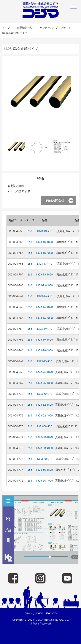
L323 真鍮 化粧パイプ (15, 33)
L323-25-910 (45, 361)
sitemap (51, 613)
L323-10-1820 (44, 242)
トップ (6, 28)
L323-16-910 (45, 296)
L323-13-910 (45, 264)
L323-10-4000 (44, 253)
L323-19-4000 (44, 350)
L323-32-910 (45, 394)
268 (30, 231)
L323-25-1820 (44, 372)
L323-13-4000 (44, 285)
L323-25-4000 (44, 383)
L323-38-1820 (44, 437)
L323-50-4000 (44, 481)
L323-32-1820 (44, 405)
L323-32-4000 (44, 415)
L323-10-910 (45, 231)
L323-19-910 (45, 329)
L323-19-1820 (44, 340)
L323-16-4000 (44, 318)
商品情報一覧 (25, 28)
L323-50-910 (45, 459)
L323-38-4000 (44, 448)
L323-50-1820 (44, 470)
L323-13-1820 (44, 274)
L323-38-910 (45, 426)
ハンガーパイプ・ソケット (55, 28)
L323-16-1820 (44, 307)
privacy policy (34, 613)
